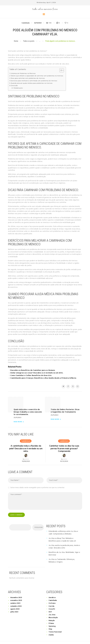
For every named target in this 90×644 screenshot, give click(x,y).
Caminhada (26, 23)
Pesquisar (38, 522)
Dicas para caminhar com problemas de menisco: (28, 78)
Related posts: (18, 88)
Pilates (51, 617)
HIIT (50, 606)
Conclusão (14, 86)
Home (16, 41)
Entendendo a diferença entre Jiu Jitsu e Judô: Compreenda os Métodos (63, 527)
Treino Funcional (55, 626)
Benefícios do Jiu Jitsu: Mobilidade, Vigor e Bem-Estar (64, 548)
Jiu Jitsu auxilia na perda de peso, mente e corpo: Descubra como (64, 541)
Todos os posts (29, 41)
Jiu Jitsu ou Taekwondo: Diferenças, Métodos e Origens (62, 555)
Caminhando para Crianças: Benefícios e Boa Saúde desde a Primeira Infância (43, 378)
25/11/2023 (38, 23)
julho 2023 (14, 606)
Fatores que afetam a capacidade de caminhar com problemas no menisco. (37, 76)
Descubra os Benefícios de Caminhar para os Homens (33, 370)
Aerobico (52, 592)
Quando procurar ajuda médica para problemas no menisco (32, 83)
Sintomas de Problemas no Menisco (23, 74)
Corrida (51, 600)
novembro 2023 (16, 595)
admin (27, 453)
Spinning (52, 620)
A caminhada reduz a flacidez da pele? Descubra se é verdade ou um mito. (26, 442)
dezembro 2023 (16, 592)
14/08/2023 (26, 455)
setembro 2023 (16, 600)
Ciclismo (52, 597)
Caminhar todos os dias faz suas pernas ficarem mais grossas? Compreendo (64, 442)
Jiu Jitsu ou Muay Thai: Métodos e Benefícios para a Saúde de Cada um (62, 534)
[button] (60, 70)
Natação (52, 615)
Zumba (51, 629)
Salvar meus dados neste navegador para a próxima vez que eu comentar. (38, 481)
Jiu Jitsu (52, 609)
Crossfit (52, 603)
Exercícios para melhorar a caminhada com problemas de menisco (34, 81)
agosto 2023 (15, 603)
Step (50, 623)
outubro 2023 (15, 597)
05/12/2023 (64, 455)
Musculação (53, 612)
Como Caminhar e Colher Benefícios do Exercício (31, 376)
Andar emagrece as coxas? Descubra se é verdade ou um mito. (37, 373)
